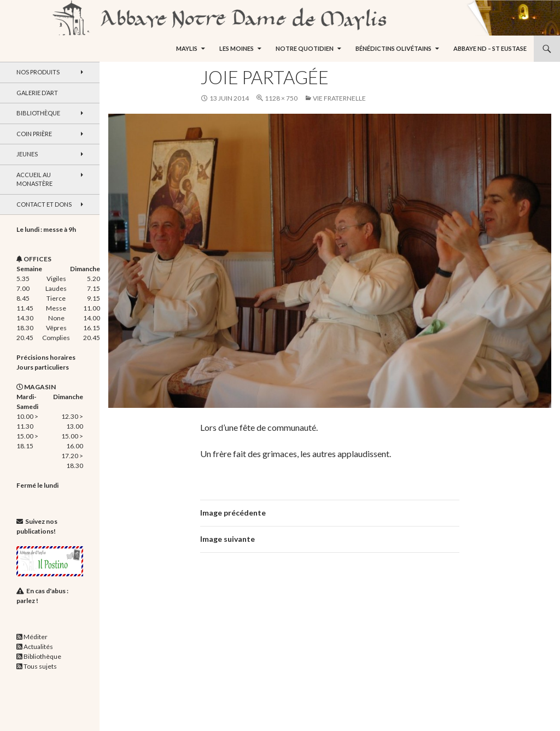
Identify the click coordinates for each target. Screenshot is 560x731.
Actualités (38, 647)
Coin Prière (34, 134)
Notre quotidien (305, 48)
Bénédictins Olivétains (393, 48)
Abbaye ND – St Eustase (490, 48)
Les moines (237, 48)
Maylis (187, 48)
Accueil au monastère (34, 179)
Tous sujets (40, 666)
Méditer (36, 637)
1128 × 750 (281, 98)
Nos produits (38, 72)
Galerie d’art (37, 93)
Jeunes (27, 154)
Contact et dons (44, 204)
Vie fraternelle (339, 98)
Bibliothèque (38, 113)
